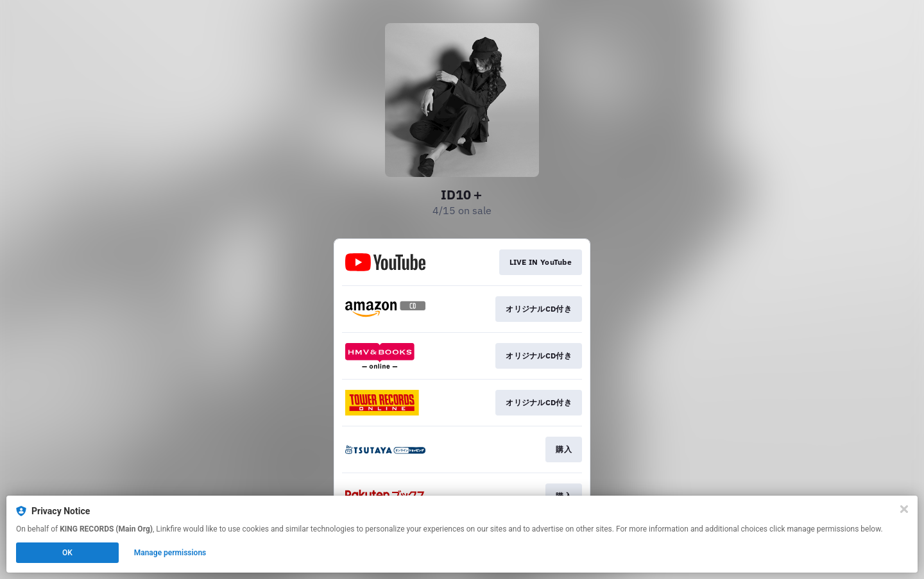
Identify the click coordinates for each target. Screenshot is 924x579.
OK (67, 553)
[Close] (904, 509)
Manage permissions (170, 553)
